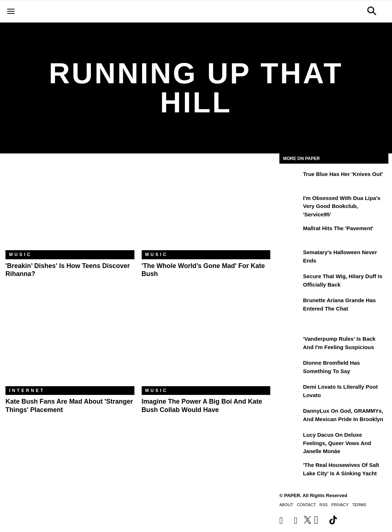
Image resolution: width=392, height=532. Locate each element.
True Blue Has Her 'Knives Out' (343, 174)
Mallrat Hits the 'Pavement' (338, 228)
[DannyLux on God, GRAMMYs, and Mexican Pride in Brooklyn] (290, 416)
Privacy (340, 505)
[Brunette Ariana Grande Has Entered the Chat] (290, 305)
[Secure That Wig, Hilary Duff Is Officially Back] (290, 281)
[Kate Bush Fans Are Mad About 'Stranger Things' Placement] (70, 343)
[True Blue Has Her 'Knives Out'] (290, 179)
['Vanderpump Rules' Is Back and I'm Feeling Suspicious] (290, 344)
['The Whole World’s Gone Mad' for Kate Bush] (206, 207)
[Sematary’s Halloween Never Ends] (290, 257)
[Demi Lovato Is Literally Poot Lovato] (290, 392)
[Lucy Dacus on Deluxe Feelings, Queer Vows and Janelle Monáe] (290, 440)
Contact (306, 505)
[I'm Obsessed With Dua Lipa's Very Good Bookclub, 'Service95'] (290, 203)
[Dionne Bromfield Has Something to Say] (290, 368)
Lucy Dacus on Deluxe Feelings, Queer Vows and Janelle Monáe (337, 443)
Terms (359, 505)
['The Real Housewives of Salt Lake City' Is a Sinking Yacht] (290, 470)
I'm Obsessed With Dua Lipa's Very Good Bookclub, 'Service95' (342, 206)
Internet (27, 391)
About (286, 505)
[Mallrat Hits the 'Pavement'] (290, 233)
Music (21, 255)
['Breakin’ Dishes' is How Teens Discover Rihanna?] (70, 207)
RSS (324, 505)
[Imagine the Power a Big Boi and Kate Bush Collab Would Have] (206, 343)
